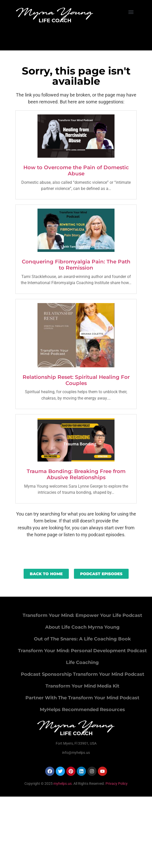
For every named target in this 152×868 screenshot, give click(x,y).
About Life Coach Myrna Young (82, 627)
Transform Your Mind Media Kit (82, 686)
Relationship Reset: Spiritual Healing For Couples (76, 380)
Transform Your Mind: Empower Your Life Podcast (82, 615)
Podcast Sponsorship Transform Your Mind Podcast (83, 674)
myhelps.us (62, 784)
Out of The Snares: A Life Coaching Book (82, 639)
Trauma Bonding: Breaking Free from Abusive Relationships (76, 474)
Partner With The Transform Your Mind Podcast (82, 698)
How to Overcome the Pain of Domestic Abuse (76, 170)
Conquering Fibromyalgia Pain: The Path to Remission (76, 265)
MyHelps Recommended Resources (82, 710)
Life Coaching (82, 662)
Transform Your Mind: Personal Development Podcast (82, 651)
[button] (131, 12)
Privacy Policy (117, 784)
